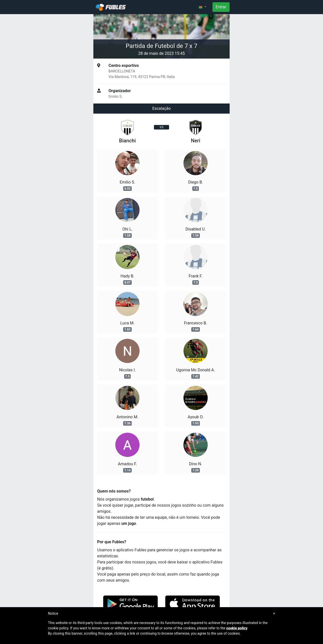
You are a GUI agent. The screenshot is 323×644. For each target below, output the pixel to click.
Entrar (221, 7)
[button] (202, 7)
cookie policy (237, 628)
